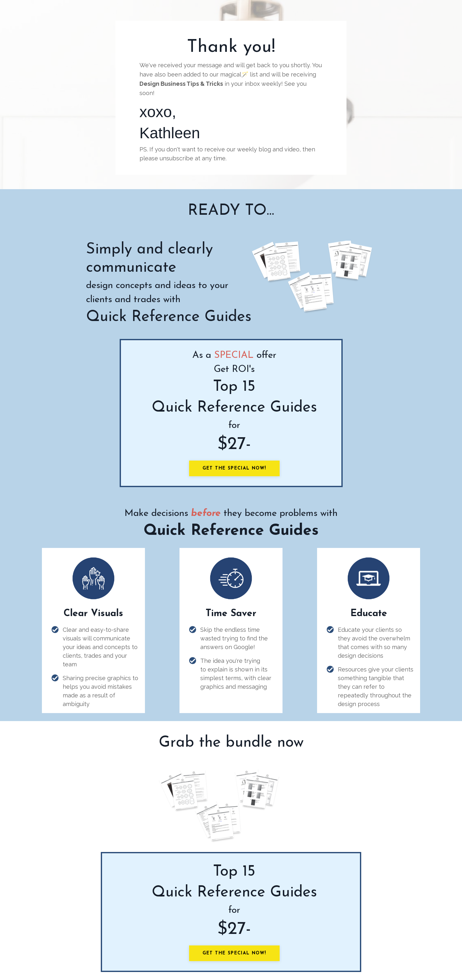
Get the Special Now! (234, 468)
